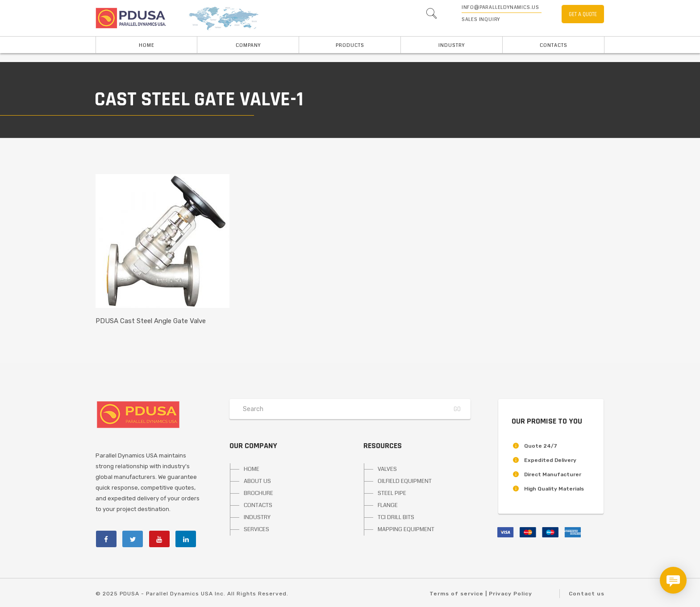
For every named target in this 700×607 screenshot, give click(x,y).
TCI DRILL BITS (396, 517)
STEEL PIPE (392, 493)
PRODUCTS (350, 45)
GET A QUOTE (583, 14)
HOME (147, 45)
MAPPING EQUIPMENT (406, 529)
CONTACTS (258, 505)
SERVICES (256, 529)
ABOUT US (257, 481)
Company (248, 45)
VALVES (387, 469)
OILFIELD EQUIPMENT (405, 481)
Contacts (554, 45)
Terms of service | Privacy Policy (481, 594)
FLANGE (388, 505)
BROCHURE (258, 493)
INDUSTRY (452, 45)
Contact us (587, 594)
